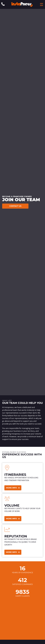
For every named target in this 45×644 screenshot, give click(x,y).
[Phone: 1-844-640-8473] (3, 4)
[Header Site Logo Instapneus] (22, 4)
